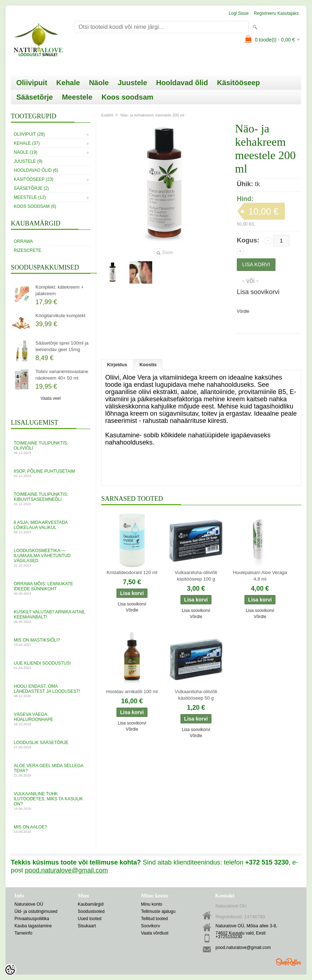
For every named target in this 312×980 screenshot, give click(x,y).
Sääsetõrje (35, 97)
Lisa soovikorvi (258, 292)
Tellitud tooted (154, 919)
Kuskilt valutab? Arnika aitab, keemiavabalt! (51, 616)
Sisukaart (87, 926)
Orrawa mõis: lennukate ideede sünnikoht (51, 588)
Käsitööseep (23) (34, 179)
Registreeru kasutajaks (276, 13)
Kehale (68, 83)
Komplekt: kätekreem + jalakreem (59, 290)
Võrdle (243, 311)
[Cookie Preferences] (10, 970)
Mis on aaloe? (51, 829)
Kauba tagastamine (33, 926)
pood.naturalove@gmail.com (243, 948)
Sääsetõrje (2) (31, 188)
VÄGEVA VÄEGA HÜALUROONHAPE (51, 719)
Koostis (148, 365)
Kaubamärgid (91, 904)
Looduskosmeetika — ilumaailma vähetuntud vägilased (51, 558)
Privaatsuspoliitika (32, 919)
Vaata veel (51, 398)
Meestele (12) (30, 197)
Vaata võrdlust (155, 933)
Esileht (107, 115)
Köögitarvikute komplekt (60, 316)
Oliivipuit (32, 83)
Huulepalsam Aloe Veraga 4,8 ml (260, 576)
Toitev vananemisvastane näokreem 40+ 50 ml (62, 375)
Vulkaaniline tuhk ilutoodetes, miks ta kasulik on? (51, 801)
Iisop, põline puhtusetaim (51, 473)
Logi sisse (239, 13)
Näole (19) (25, 152)
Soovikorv (151, 926)
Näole (99, 83)
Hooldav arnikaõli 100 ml (132, 692)
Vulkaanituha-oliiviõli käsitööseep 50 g (196, 695)
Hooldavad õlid (182, 83)
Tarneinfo (23, 933)
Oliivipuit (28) (29, 134)
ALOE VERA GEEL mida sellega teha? (51, 770)
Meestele (77, 97)
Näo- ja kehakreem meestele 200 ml (152, 115)
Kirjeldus (117, 365)
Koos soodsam (127, 97)
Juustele (133, 83)
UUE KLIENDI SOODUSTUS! (51, 665)
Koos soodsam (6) (35, 206)
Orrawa (23, 241)
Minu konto (152, 904)
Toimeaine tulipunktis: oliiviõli (51, 448)
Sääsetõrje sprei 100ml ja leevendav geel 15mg (62, 346)
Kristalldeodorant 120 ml (132, 572)
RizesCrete (27, 250)
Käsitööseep (238, 83)
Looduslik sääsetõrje (51, 745)
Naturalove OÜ (29, 904)
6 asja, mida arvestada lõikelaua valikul (51, 527)
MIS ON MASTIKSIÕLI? (51, 642)
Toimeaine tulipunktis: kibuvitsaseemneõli (51, 499)
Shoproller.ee (289, 962)
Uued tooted (89, 919)
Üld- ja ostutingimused (36, 911)
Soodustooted (91, 911)
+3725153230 (229, 937)
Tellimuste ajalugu (158, 911)
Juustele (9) (28, 161)
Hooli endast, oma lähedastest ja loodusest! (51, 691)
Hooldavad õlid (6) (36, 170)
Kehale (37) (27, 143)
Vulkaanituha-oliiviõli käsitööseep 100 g (196, 576)
